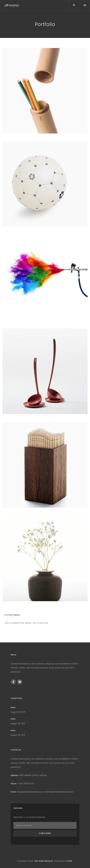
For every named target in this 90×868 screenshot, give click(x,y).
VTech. (69, 861)
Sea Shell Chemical (43, 861)
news (13, 708)
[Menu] (85, 5)
